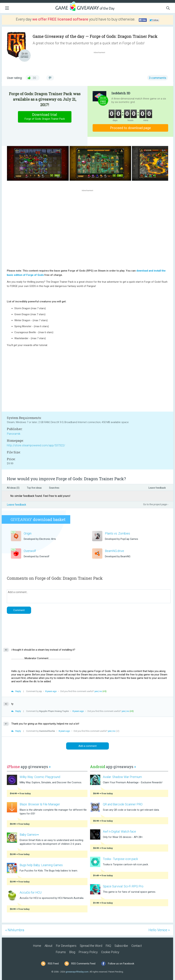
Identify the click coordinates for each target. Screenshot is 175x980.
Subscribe (121, 946)
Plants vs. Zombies (117, 533)
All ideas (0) (13, 488)
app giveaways (29, 767)
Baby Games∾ (29, 835)
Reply (18, 691)
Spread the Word (91, 946)
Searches (54, 488)
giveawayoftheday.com (77, 972)
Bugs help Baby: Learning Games (41, 865)
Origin (28, 533)
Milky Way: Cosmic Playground (40, 777)
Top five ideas (34, 488)
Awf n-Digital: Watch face (119, 831)
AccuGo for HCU (31, 892)
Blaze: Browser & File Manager (40, 804)
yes (96, 691)
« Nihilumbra (15, 930)
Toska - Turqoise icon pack (120, 859)
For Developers (66, 946)
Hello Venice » (159, 930)
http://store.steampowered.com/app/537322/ (36, 445)
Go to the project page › (156, 504)
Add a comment (87, 746)
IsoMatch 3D (121, 93)
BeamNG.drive (115, 551)
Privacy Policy (88, 952)
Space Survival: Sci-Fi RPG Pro (123, 886)
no (101, 691)
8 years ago (51, 691)
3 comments (158, 78)
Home (37, 946)
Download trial (45, 117)
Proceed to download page (130, 128)
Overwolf (30, 551)
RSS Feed (53, 964)
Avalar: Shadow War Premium (122, 777)
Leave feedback (157, 488)
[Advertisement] (101, 62)
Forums (61, 952)
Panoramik (14, 434)
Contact (137, 946)
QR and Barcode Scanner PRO (123, 804)
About (49, 946)
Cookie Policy (110, 952)
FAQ (108, 946)
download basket (38, 519)
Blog (72, 952)
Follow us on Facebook (121, 964)
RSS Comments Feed (83, 964)
